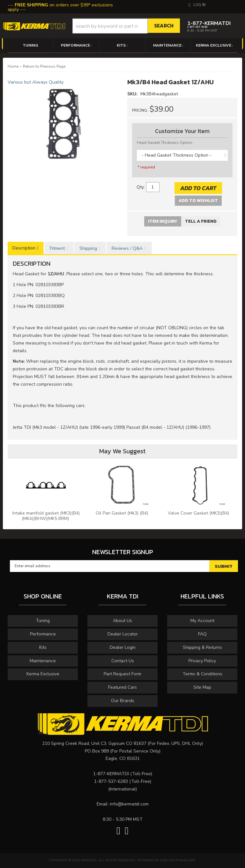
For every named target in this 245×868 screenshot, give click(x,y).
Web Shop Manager (178, 860)
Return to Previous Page (44, 66)
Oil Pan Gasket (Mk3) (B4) (122, 513)
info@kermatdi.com (129, 804)
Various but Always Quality (36, 82)
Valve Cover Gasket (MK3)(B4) (199, 513)
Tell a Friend (201, 221)
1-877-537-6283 (111, 781)
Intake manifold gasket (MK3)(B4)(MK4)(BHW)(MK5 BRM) (46, 516)
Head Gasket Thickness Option (165, 143)
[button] (126, 26)
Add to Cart (198, 188)
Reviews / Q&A (127, 248)
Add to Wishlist (198, 200)
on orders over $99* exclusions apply (60, 7)
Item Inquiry (163, 221)
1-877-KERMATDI (111, 774)
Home (13, 66)
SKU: (133, 94)
